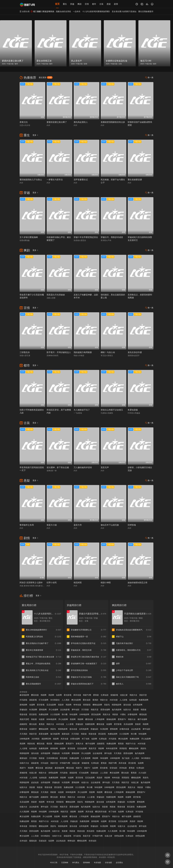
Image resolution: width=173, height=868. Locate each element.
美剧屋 (136, 710)
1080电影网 (84, 714)
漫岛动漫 (127, 705)
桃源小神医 (106, 583)
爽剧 (79, 4)
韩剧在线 (31, 744)
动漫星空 (33, 729)
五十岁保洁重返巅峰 (29, 237)
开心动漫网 (53, 710)
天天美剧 (85, 710)
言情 (87, 4)
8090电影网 (51, 719)
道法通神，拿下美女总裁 (58, 467)
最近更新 (46, 77)
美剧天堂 (143, 695)
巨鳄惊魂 (132, 525)
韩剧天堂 (95, 710)
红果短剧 (105, 695)
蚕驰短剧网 (111, 719)
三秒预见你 (25, 352)
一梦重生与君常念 (55, 180)
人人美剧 (66, 700)
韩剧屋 (34, 719)
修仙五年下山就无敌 (110, 525)
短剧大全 (127, 710)
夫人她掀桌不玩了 (82, 410)
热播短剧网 (44, 714)
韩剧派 (115, 714)
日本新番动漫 (52, 758)
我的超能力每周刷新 (83, 352)
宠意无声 (105, 467)
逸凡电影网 (117, 710)
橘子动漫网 (142, 719)
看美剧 (95, 700)
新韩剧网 (23, 705)
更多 (35, 135)
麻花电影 (49, 768)
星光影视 (68, 695)
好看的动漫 (124, 729)
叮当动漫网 (44, 700)
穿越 (72, 4)
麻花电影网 (24, 695)
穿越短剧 (23, 710)
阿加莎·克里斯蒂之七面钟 (31, 583)
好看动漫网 (75, 739)
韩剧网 (44, 695)
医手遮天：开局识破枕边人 (59, 352)
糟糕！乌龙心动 (108, 352)
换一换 (149, 78)
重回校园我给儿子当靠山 (31, 180)
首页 (57, 4)
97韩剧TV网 (65, 763)
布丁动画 (86, 739)
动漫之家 (124, 695)
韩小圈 (65, 714)
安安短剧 (113, 768)
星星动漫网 (105, 710)
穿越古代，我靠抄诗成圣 (112, 237)
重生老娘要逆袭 (135, 180)
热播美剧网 (144, 700)
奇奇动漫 (77, 705)
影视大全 (80, 744)
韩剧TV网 (87, 695)
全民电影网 (138, 705)
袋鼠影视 (33, 700)
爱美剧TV (122, 719)
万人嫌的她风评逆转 (83, 467)
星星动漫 (23, 729)
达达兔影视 (65, 710)
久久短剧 (142, 773)
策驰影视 (114, 695)
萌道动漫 (23, 714)
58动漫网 (73, 714)
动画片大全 (24, 763)
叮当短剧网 (84, 773)
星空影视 (41, 705)
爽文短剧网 (76, 700)
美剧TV (23, 768)
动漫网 (32, 705)
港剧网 (56, 739)
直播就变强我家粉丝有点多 (113, 122)
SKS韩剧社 (55, 700)
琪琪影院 (87, 705)
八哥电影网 (100, 719)
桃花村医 (78, 583)
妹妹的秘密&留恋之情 (138, 583)
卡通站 (123, 714)
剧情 (116, 4)
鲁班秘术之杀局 (27, 525)
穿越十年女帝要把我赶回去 (86, 237)
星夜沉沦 (24, 122)
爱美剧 (96, 695)
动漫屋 (42, 719)
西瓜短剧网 (96, 714)
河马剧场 (23, 700)
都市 (94, 4)
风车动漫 (77, 695)
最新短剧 (66, 734)
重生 (65, 4)
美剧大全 (107, 714)
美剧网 (51, 695)
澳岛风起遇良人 (81, 122)
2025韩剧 (35, 739)
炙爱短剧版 (133, 410)
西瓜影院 (33, 714)
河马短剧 (44, 763)
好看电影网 (132, 714)
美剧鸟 (107, 705)
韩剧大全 (133, 695)
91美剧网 (33, 710)
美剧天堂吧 (24, 719)
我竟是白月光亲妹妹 (56, 295)
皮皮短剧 (35, 782)
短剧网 (59, 695)
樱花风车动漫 (101, 812)
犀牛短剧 (75, 710)
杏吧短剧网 (53, 773)
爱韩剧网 (43, 710)
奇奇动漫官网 (112, 748)
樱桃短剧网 (97, 705)
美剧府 (61, 705)
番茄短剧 (143, 714)
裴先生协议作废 (135, 352)
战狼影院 (23, 724)
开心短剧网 (63, 719)
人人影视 (123, 700)
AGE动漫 (114, 700)
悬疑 (109, 4)
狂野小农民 (52, 583)
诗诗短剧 (123, 768)
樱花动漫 (35, 695)
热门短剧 (126, 758)
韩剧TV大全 (131, 744)
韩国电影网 (117, 705)
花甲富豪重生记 (81, 180)
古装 (101, 4)
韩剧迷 (144, 710)
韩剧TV (79, 768)
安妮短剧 (94, 773)
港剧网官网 (46, 739)
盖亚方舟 (78, 525)
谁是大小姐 (52, 525)
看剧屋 (49, 744)
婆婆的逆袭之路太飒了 (57, 122)
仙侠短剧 (133, 700)
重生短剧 (87, 700)
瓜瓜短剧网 (51, 705)
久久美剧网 (55, 714)
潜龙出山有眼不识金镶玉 (112, 410)
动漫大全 (85, 782)
